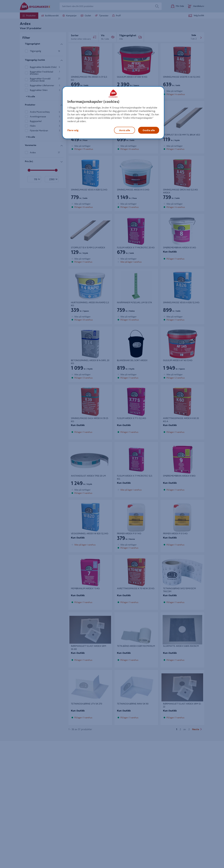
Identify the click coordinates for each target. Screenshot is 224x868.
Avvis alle (125, 130)
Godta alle (149, 130)
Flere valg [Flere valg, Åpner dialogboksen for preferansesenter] (73, 130)
